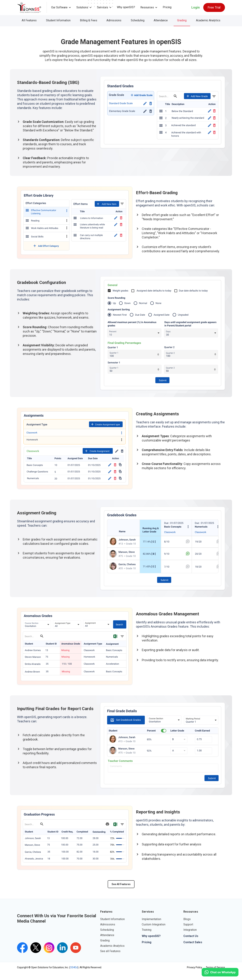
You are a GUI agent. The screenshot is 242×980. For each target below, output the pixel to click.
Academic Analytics (208, 20)
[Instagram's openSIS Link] (49, 948)
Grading (182, 20)
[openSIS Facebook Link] (22, 948)
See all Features (110, 951)
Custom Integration (154, 924)
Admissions (114, 20)
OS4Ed (74, 967)
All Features (29, 20)
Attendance (161, 20)
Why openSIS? (126, 7)
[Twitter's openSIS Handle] (36, 948)
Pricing (167, 7)
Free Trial (214, 7)
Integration (190, 930)
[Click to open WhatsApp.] (220, 972)
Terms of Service (215, 967)
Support (188, 924)
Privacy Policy (195, 967)
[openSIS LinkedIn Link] (62, 948)
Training (147, 930)
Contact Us (191, 936)
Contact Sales (193, 942)
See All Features (121, 884)
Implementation (151, 919)
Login (196, 7)
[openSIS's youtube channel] (76, 948)
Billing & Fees (89, 20)
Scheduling (138, 20)
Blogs (187, 919)
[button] (61, 7)
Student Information (58, 20)
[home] (32, 7)
